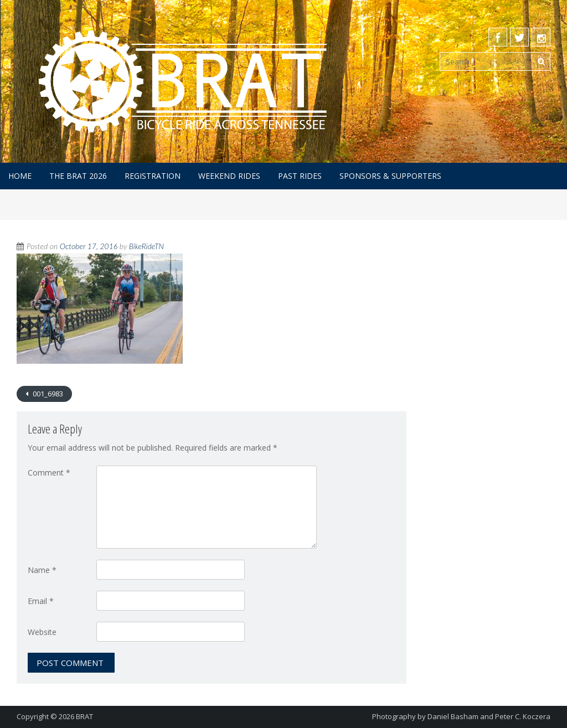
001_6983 (47, 394)
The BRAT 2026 (78, 176)
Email (41, 601)
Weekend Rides (229, 176)
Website (42, 632)
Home (20, 176)
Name (42, 570)
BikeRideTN (147, 246)
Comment (49, 473)
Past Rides (300, 176)
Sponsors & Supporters (390, 176)
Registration (153, 176)
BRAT (84, 716)
